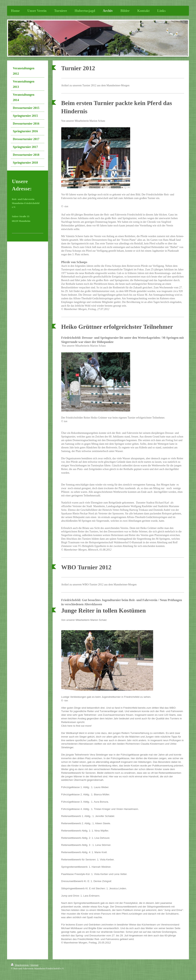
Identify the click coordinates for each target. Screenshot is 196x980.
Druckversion (20, 965)
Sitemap (34, 965)
